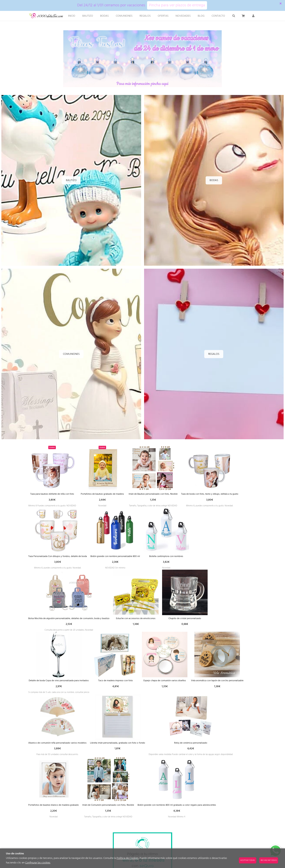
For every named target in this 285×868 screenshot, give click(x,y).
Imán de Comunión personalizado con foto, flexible (224, 813)
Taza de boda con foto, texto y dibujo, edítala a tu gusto (61, 558)
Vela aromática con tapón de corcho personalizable (59, 750)
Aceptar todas (248, 860)
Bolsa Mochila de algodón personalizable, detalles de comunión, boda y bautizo (124, 622)
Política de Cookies (128, 858)
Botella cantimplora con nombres (51, 622)
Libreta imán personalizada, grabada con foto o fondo (196, 750)
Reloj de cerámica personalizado (78, 813)
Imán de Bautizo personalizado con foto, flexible (170, 494)
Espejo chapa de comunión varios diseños (226, 686)
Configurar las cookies (38, 863)
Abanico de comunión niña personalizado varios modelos (126, 750)
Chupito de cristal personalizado (51, 686)
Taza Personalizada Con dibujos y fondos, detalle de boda (132, 558)
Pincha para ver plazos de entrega (177, 5)
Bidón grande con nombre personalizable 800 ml (198, 558)
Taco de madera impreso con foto (175, 686)
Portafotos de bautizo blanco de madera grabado (161, 813)
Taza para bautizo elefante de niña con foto (56, 494)
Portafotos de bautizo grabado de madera (113, 494)
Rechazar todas (269, 860)
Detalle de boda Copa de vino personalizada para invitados (113, 686)
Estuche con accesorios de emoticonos (197, 622)
